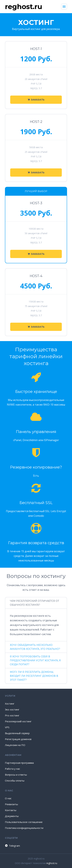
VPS (7, 727)
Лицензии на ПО (15, 745)
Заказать (36, 100)
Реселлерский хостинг (18, 721)
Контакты (11, 810)
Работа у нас (13, 769)
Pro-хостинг (12, 715)
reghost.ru (52, 863)
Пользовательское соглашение (24, 822)
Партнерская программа (19, 763)
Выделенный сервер (17, 733)
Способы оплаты (15, 781)
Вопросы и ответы (16, 775)
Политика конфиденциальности (24, 828)
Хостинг (10, 704)
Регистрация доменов (18, 739)
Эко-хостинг (12, 709)
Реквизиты (11, 804)
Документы (12, 816)
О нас (8, 798)
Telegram (12, 846)
